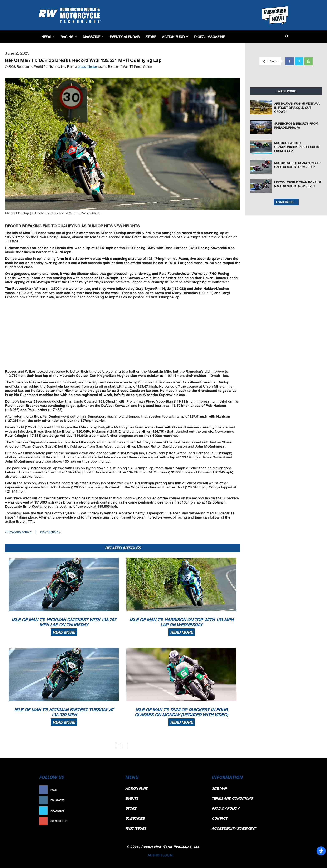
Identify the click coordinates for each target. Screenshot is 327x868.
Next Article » (50, 532)
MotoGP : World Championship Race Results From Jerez (297, 147)
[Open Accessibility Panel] (321, 851)
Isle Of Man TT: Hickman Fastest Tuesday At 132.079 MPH (64, 712)
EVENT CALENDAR (125, 37)
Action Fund (175, 37)
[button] (287, 37)
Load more (286, 202)
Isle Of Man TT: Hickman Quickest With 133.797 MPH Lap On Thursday (64, 622)
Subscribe (109, 821)
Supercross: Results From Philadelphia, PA (296, 126)
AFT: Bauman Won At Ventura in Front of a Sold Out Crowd (297, 108)
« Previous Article (18, 532)
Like (113, 790)
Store (151, 37)
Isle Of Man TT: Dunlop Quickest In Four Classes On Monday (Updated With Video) (181, 712)
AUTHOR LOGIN (160, 855)
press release (88, 66)
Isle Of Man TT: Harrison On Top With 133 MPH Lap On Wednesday (181, 622)
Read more (64, 632)
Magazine (93, 37)
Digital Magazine (209, 37)
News (48, 37)
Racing (69, 37)
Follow (111, 800)
